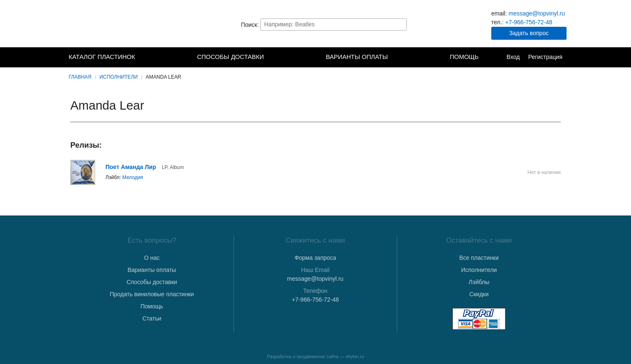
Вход (513, 57)
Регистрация (545, 57)
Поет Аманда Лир (131, 167)
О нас (152, 258)
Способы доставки (231, 57)
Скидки (479, 294)
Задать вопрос (529, 33)
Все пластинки (479, 258)
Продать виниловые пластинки (152, 294)
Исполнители (119, 77)
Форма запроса (315, 258)
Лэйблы (479, 282)
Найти (400, 24)
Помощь (464, 57)
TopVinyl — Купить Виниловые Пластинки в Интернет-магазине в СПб (110, 24)
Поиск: (250, 24)
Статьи (152, 318)
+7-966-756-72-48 (528, 22)
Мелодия (133, 177)
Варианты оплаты (357, 57)
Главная (80, 77)
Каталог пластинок (102, 57)
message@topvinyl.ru (537, 13)
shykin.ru (355, 356)
